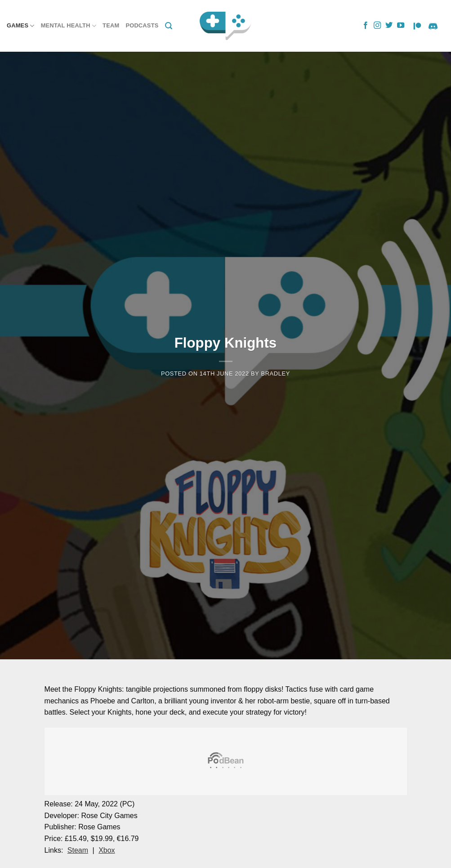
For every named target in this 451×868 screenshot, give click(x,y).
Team (111, 25)
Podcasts (142, 25)
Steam (78, 850)
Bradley (275, 374)
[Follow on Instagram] (377, 26)
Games (21, 26)
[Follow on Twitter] (389, 26)
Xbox (107, 850)
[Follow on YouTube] (401, 26)
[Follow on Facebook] (366, 26)
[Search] (169, 26)
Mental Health (69, 26)
